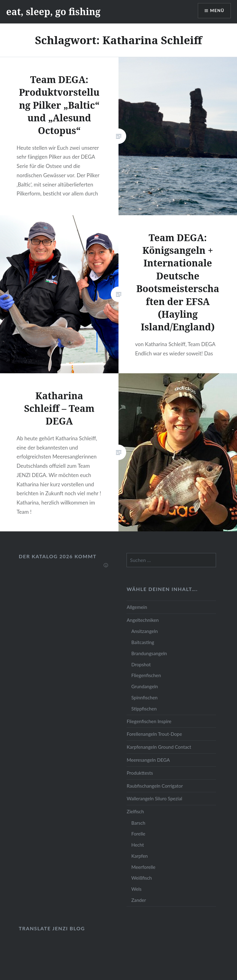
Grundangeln (144, 686)
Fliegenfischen (146, 675)
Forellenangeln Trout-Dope (154, 734)
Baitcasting (143, 642)
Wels (136, 889)
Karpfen (139, 856)
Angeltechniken (143, 620)
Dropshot (141, 664)
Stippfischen (144, 709)
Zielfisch (135, 811)
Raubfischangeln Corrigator (155, 786)
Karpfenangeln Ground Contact (159, 747)
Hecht (137, 845)
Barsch (138, 823)
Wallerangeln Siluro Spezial (154, 798)
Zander (139, 900)
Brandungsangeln (149, 653)
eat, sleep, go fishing (53, 12)
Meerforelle (143, 867)
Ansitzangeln (144, 631)
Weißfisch (141, 878)
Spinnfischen (144, 697)
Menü (217, 11)
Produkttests (140, 773)
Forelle (138, 834)
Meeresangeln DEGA (148, 760)
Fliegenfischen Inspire (149, 721)
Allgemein (137, 607)
